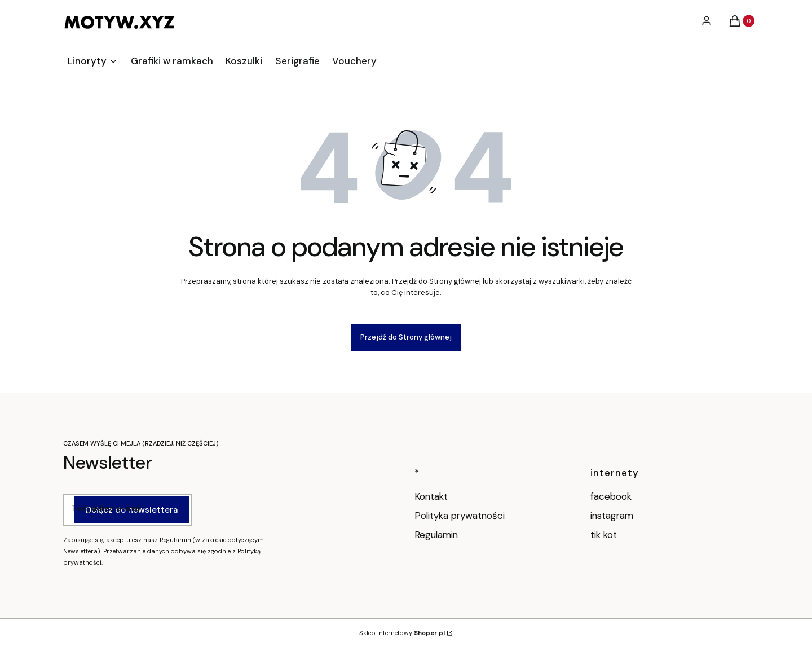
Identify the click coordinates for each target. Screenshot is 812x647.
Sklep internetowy (402, 633)
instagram (613, 516)
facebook (612, 496)
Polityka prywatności (460, 516)
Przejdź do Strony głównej (406, 337)
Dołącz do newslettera (132, 509)
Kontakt (431, 496)
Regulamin (436, 535)
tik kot (605, 535)
